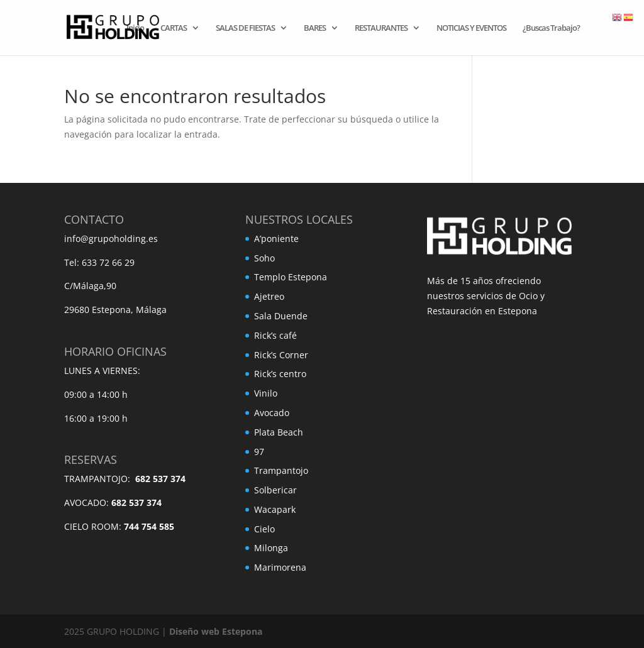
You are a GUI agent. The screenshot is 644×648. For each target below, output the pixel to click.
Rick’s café (275, 335)
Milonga (271, 548)
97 (259, 452)
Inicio (135, 28)
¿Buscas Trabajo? (551, 28)
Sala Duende (281, 316)
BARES (315, 28)
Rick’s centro (280, 374)
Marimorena (280, 567)
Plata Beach (279, 432)
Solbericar (275, 490)
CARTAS (174, 28)
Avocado (272, 413)
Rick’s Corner (281, 355)
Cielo (264, 529)
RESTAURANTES (381, 28)
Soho (264, 258)
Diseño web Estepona (216, 631)
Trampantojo (281, 470)
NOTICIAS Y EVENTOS (471, 28)
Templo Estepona (291, 277)
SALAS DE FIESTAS (245, 28)
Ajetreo (269, 296)
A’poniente (276, 239)
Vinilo (266, 393)
